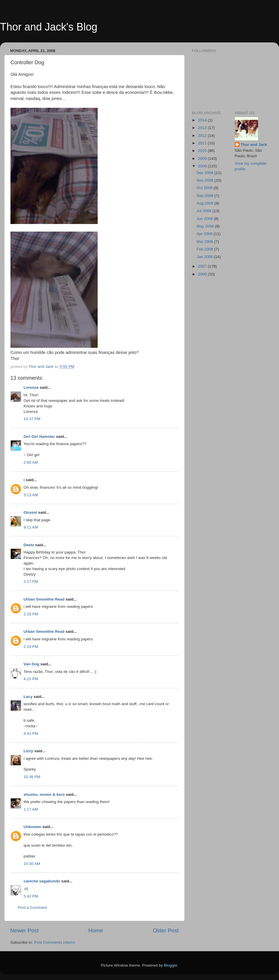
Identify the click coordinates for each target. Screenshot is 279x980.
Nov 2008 (205, 180)
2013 (203, 128)
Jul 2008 (204, 211)
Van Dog (31, 664)
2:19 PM (31, 614)
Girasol (30, 512)
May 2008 (206, 226)
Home (96, 930)
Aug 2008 (205, 203)
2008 (203, 166)
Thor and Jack (254, 145)
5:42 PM (31, 896)
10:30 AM (32, 864)
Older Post (166, 930)
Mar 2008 (205, 242)
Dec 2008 (205, 173)
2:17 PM (31, 582)
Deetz (29, 545)
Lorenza (31, 387)
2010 (203, 151)
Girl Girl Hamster (39, 437)
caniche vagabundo (42, 881)
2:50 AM (31, 462)
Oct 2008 (205, 188)
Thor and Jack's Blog (49, 27)
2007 (203, 266)
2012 (203, 136)
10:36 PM (32, 777)
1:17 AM (31, 809)
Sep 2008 (205, 196)
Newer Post (24, 930)
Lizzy (28, 751)
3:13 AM (31, 495)
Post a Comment (32, 908)
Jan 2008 (205, 257)
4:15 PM (31, 679)
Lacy (28, 697)
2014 (203, 120)
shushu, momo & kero (44, 794)
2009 (203, 158)
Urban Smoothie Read (44, 599)
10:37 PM (32, 419)
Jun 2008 (205, 219)
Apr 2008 (205, 234)
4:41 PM (31, 733)
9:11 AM (31, 527)
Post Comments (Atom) (55, 942)
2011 (203, 143)
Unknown (32, 827)
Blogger (171, 965)
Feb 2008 (205, 249)
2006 (203, 274)
